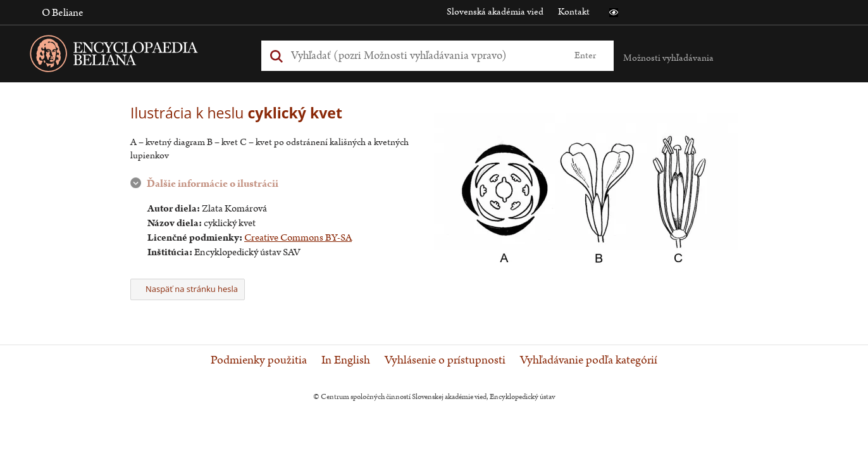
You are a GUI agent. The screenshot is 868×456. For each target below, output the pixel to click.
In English (346, 360)
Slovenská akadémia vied (495, 12)
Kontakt (574, 12)
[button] (614, 13)
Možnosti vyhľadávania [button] (668, 58)
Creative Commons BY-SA (298, 238)
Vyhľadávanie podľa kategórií (589, 360)
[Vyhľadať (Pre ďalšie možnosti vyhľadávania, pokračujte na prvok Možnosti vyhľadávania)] (423, 55)
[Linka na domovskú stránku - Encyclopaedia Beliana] (133, 56)
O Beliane (63, 13)
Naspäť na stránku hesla (188, 289)
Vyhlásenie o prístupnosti (445, 360)
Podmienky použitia (259, 360)
